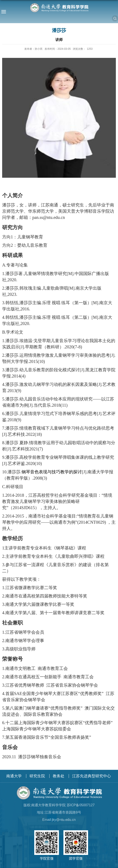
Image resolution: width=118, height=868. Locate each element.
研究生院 (37, 776)
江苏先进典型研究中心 (92, 776)
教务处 (59, 776)
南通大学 (14, 776)
